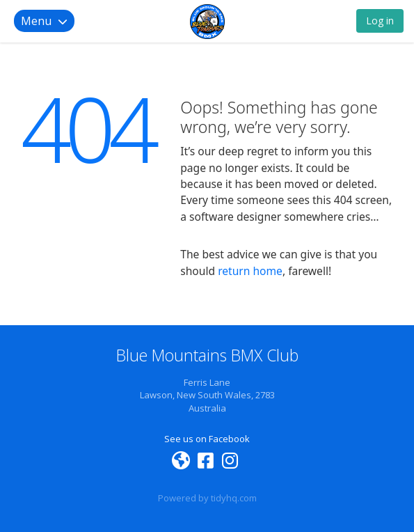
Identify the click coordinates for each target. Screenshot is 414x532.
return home (250, 271)
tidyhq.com (234, 498)
